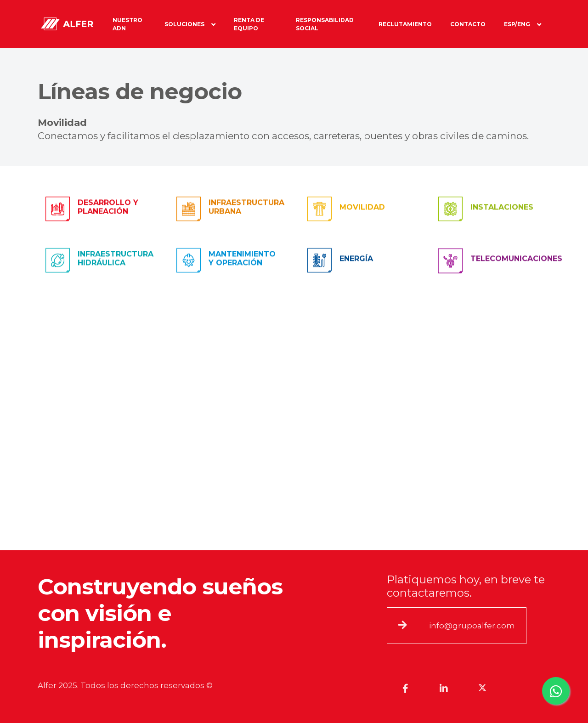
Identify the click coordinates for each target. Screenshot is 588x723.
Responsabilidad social (325, 24)
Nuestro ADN (127, 24)
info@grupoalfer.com (472, 626)
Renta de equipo (249, 24)
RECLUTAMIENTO (405, 24)
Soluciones (190, 24)
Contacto (468, 24)
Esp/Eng (523, 24)
